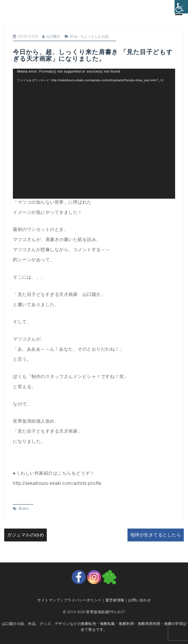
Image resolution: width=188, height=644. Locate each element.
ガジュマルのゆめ (25, 535)
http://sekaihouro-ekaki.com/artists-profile (57, 483)
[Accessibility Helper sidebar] (181, 7)
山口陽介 (54, 36)
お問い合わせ (139, 600)
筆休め (24, 509)
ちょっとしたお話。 (97, 36)
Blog (73, 36)
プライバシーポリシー (83, 600)
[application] (94, 134)
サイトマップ (49, 600)
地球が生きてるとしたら (156, 535)
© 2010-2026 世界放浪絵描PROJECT (94, 612)
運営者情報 (115, 600)
